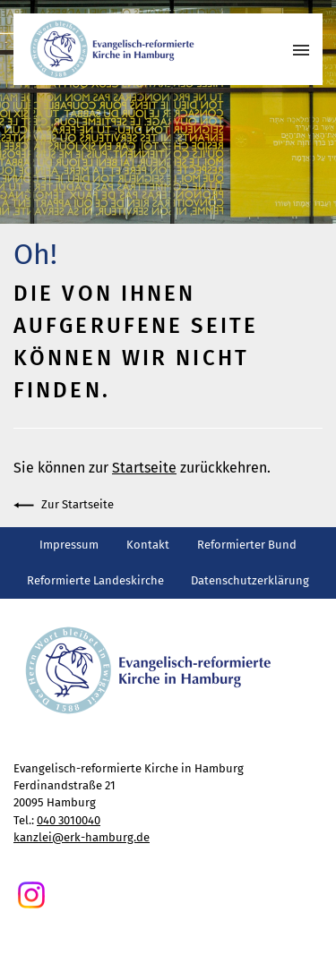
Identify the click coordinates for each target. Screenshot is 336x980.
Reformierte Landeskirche (95, 580)
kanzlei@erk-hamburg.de (82, 837)
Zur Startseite (64, 505)
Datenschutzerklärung (250, 580)
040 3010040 (69, 820)
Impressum (69, 545)
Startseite (144, 468)
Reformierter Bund (247, 545)
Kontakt (148, 545)
